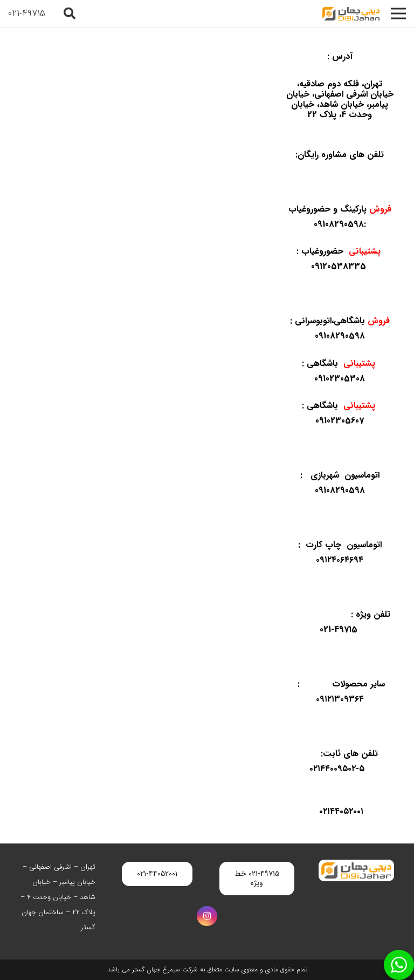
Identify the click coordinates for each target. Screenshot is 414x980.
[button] (70, 13)
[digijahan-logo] (351, 14)
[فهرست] (398, 13)
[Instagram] (207, 916)
